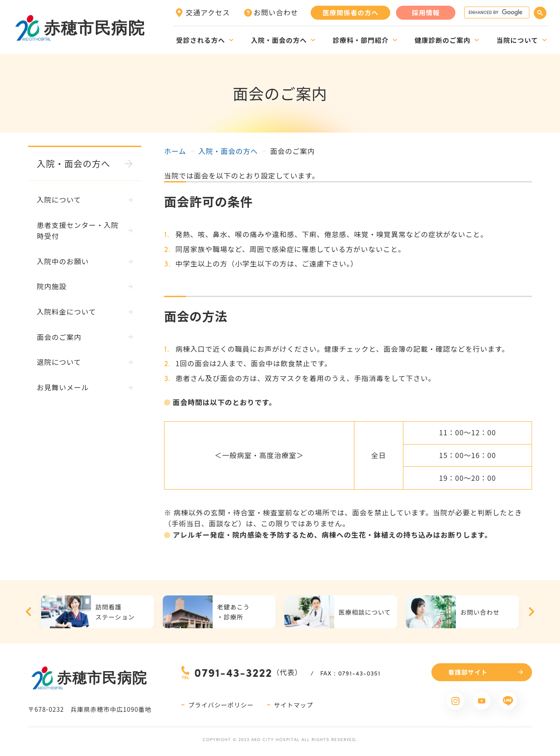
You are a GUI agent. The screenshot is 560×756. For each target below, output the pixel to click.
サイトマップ (294, 705)
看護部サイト (468, 672)
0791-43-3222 (233, 672)
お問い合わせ (276, 12)
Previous (28, 612)
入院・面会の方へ (228, 151)
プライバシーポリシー (221, 705)
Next (532, 612)
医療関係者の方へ (350, 12)
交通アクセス (208, 12)
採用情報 (426, 12)
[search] (496, 13)
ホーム (175, 151)
